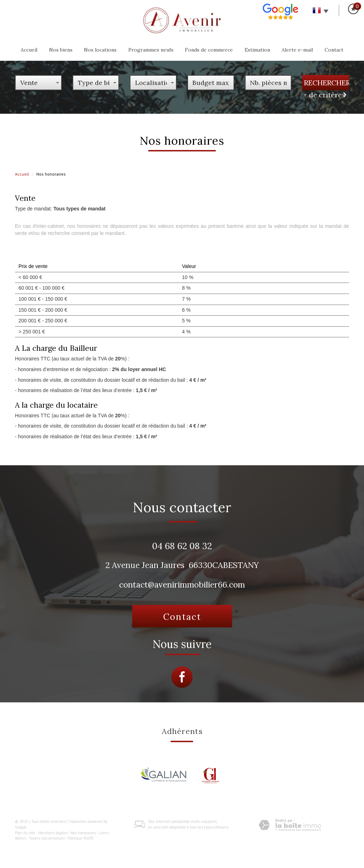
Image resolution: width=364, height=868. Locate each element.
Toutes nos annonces (47, 838)
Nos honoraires (83, 833)
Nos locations (100, 50)
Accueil (29, 50)
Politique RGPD (81, 838)
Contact (334, 50)
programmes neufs (151, 50)
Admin (20, 838)
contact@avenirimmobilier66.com (182, 585)
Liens (104, 833)
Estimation (257, 50)
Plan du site (25, 833)
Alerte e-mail (297, 50)
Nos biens (61, 50)
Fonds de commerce (209, 50)
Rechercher (326, 83)
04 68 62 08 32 (182, 546)
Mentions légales (53, 833)
